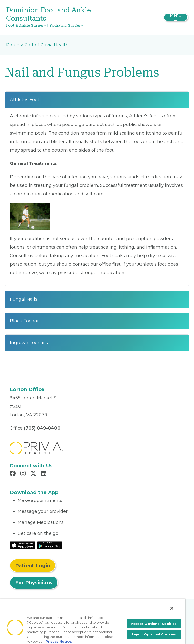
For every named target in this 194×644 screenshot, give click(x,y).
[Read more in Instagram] (24, 474)
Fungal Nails (24, 299)
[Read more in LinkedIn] (45, 474)
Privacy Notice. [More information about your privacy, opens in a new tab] (59, 641)
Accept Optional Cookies (154, 624)
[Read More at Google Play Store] (50, 545)
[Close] (172, 608)
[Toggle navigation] (176, 17)
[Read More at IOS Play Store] (23, 545)
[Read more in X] (34, 474)
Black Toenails (26, 321)
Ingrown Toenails (29, 343)
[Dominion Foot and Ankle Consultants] (67, 17)
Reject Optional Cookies (154, 634)
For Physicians (34, 583)
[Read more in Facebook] (13, 474)
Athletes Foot (25, 100)
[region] (93, 621)
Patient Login (33, 566)
